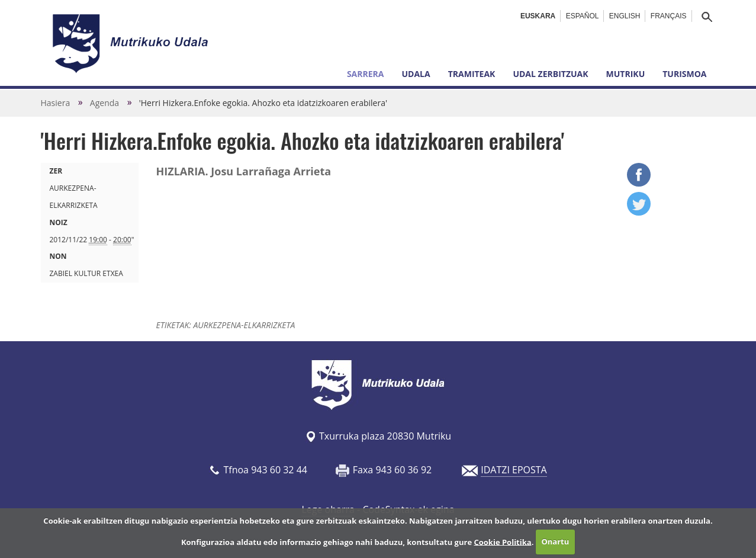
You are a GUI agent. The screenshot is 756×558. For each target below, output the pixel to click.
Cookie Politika (502, 541)
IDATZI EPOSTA (514, 470)
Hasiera (56, 103)
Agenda (104, 103)
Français (669, 16)
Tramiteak (472, 74)
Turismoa (684, 74)
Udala (416, 74)
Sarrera (366, 74)
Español (583, 16)
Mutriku (626, 74)
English (625, 16)
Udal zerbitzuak (550, 74)
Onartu (555, 541)
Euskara (538, 16)
